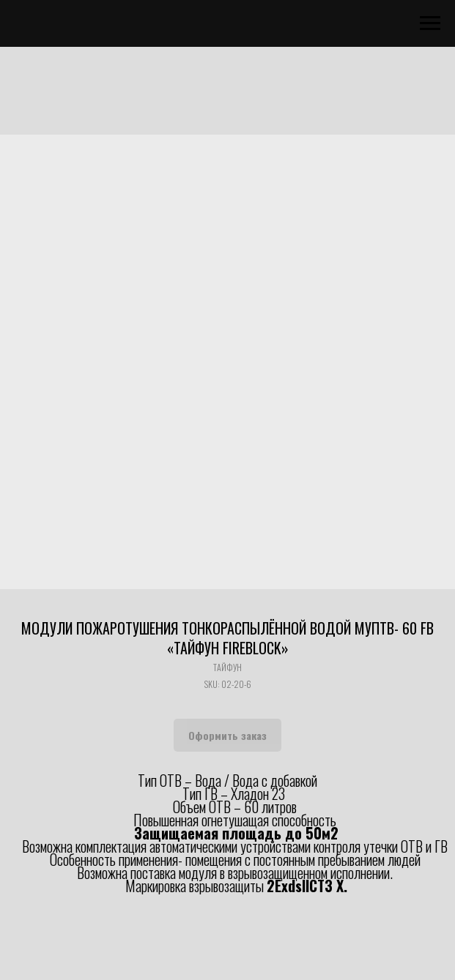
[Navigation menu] (430, 23)
